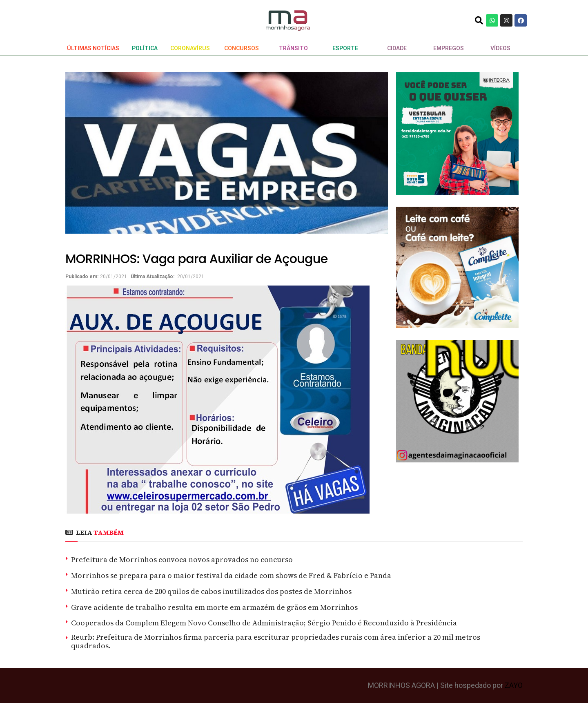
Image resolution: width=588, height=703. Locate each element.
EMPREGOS (449, 48)
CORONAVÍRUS (190, 48)
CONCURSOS (242, 48)
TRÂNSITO (293, 48)
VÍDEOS (500, 48)
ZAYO (514, 685)
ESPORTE (345, 48)
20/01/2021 (114, 277)
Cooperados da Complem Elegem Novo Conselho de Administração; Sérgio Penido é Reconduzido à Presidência (264, 623)
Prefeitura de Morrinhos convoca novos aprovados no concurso (182, 559)
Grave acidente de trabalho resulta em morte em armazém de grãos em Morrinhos (214, 607)
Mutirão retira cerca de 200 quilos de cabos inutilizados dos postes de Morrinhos (211, 591)
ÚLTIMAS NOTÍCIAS (93, 48)
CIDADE (397, 48)
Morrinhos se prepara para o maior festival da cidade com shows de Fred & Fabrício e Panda (231, 575)
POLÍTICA (145, 48)
